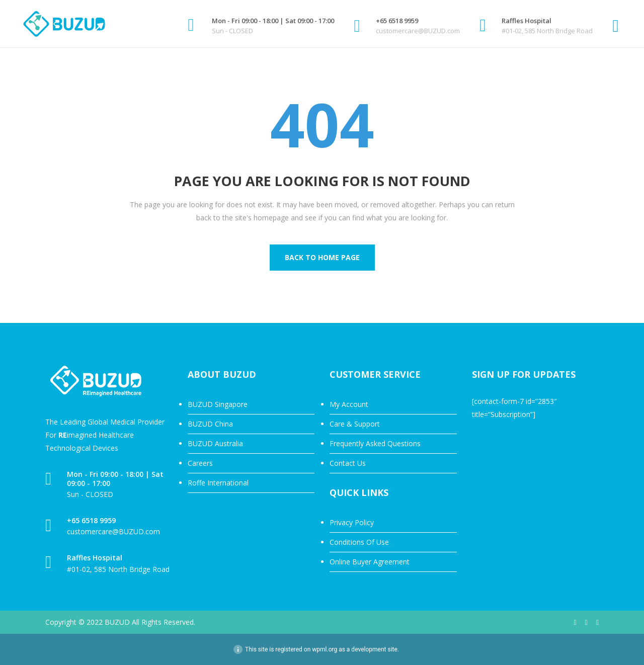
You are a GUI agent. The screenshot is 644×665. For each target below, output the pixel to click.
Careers (200, 463)
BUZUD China (210, 424)
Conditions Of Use (359, 542)
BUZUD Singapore (218, 404)
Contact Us (348, 463)
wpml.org (325, 649)
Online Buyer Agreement (370, 562)
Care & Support (355, 424)
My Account (349, 404)
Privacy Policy (352, 522)
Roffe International (218, 483)
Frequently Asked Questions (375, 443)
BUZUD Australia (215, 443)
